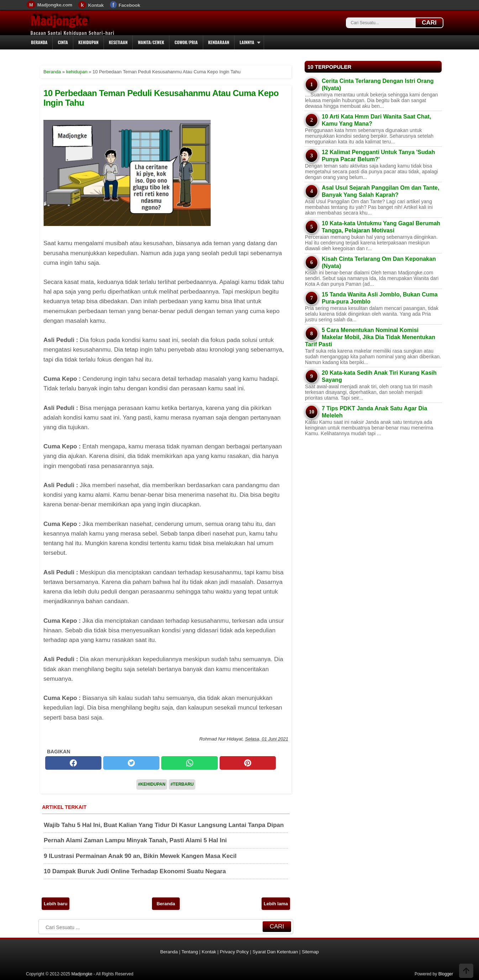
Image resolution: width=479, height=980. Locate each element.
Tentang (190, 952)
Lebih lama (276, 904)
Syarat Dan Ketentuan (275, 952)
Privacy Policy (234, 952)
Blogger (446, 974)
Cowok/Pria (186, 42)
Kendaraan (219, 42)
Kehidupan (88, 42)
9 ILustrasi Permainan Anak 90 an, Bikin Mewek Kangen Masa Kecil (140, 856)
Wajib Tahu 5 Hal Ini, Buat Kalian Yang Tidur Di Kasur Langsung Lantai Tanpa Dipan (164, 825)
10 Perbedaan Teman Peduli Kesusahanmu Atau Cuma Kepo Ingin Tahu (161, 98)
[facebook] (73, 763)
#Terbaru (182, 784)
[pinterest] (248, 763)
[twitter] (131, 763)
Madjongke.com (55, 5)
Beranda (39, 42)
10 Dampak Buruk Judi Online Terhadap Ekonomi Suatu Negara (135, 871)
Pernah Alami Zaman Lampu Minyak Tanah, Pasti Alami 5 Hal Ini (135, 840)
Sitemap (310, 952)
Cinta (63, 42)
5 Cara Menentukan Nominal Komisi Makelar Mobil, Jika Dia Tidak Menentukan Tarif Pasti (370, 337)
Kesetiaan (118, 42)
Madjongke (59, 21)
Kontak (96, 5)
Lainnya (247, 42)
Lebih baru (56, 904)
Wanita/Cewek (151, 42)
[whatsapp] (189, 763)
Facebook (129, 5)
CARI (429, 23)
